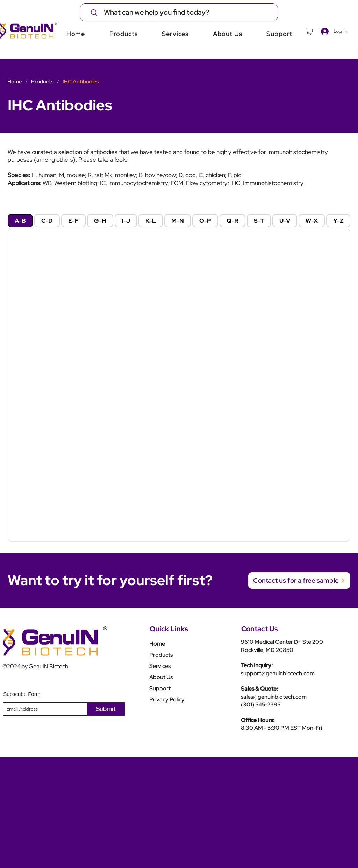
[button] (310, 31)
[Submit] (106, 709)
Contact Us (260, 629)
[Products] (42, 82)
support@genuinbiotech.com (278, 673)
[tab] (20, 221)
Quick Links (169, 629)
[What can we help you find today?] (183, 12)
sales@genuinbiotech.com (274, 697)
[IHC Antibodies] (81, 82)
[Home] (15, 82)
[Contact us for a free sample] (299, 580)
